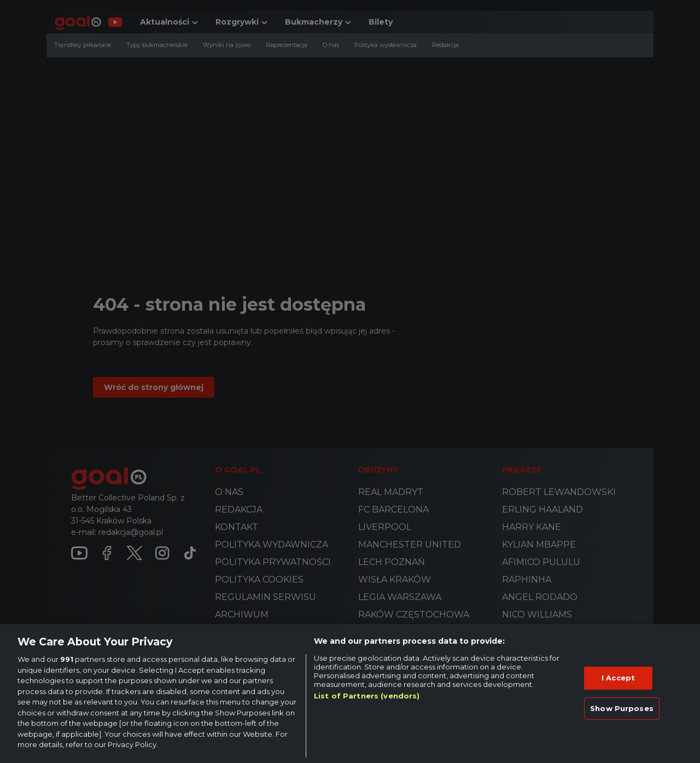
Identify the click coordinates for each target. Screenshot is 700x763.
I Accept (618, 678)
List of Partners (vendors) (367, 696)
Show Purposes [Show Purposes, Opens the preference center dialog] (622, 708)
